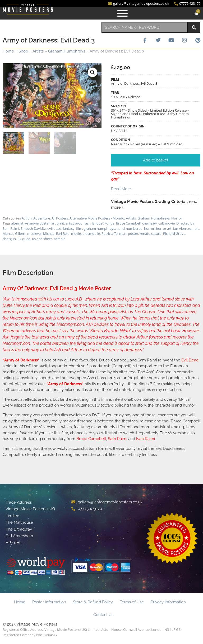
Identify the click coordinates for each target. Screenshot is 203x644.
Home (8, 51)
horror (149, 228)
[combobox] (145, 27)
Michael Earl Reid (56, 233)
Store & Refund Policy (93, 602)
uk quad (24, 239)
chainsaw (149, 223)
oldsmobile (91, 233)
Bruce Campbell (128, 223)
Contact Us (103, 615)
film (79, 228)
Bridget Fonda (103, 223)
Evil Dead (190, 360)
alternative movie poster (30, 223)
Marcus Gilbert (14, 233)
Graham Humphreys (67, 51)
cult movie (167, 223)
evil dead (54, 228)
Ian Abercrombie (186, 228)
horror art (164, 228)
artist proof (75, 223)
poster (133, 233)
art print (58, 223)
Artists (38, 51)
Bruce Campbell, (92, 439)
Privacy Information (168, 602)
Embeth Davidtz (33, 228)
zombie (59, 239)
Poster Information (49, 602)
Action (27, 218)
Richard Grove (174, 233)
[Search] (194, 27)
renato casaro (151, 233)
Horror (177, 218)
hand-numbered (130, 228)
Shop (23, 51)
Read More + (122, 189)
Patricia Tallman (114, 233)
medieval (34, 233)
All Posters (60, 218)
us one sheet (42, 239)
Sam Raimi (117, 439)
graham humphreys (99, 228)
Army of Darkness (21, 360)
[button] (93, 72)
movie (76, 233)
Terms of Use (132, 602)
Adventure (42, 218)
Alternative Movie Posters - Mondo (97, 218)
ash (88, 223)
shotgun (9, 239)
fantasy (69, 228)
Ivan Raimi (146, 439)
